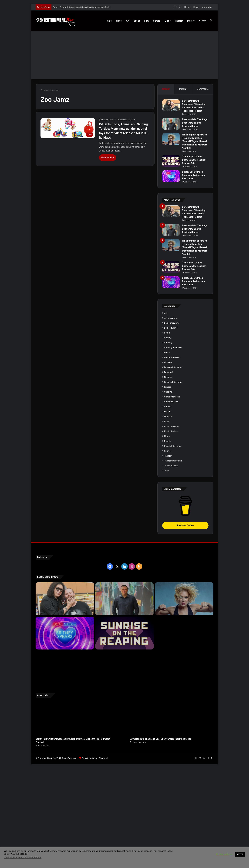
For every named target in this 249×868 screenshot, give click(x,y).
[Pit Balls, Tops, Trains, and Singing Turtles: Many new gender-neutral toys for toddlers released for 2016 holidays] (68, 128)
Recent (166, 89)
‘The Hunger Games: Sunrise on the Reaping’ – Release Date (195, 160)
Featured (168, 472)
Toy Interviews (171, 566)
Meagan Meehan (108, 120)
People (168, 541)
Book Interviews (172, 423)
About (196, 7)
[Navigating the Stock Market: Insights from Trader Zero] (184, 733)
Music (168, 21)
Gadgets (168, 492)
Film (146, 21)
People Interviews (173, 546)
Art (128, 21)
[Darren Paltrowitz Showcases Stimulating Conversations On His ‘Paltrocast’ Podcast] (171, 105)
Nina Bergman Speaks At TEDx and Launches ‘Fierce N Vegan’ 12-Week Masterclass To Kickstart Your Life (195, 141)
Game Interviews (172, 497)
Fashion (168, 462)
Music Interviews (172, 526)
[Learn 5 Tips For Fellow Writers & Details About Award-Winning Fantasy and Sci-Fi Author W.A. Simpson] (124, 768)
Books (137, 21)
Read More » (108, 158)
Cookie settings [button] (224, 854)
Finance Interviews (173, 482)
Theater (179, 21)
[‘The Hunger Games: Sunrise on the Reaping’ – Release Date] (171, 161)
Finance (168, 477)
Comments (203, 89)
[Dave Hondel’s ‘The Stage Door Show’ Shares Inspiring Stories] (171, 124)
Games (157, 21)
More (190, 21)
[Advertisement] (124, 55)
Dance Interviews (172, 457)
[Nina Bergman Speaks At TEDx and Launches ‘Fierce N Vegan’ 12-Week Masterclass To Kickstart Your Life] (171, 139)
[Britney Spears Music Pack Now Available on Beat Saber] (171, 176)
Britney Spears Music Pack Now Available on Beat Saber (193, 175)
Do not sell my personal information (22, 858)
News (119, 21)
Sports (167, 551)
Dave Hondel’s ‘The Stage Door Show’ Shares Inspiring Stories (195, 123)
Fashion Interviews (173, 467)
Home (187, 7)
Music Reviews (171, 531)
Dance (167, 452)
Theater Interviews (173, 561)
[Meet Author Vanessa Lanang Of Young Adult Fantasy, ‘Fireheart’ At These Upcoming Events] (184, 768)
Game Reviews (171, 502)
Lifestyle (168, 516)
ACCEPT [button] (240, 854)
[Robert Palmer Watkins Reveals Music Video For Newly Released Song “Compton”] (65, 767)
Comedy (168, 443)
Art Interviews (171, 418)
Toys (167, 571)
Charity (168, 438)
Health (167, 511)
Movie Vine (207, 7)
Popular (183, 89)
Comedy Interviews (173, 447)
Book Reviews (171, 428)
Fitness (168, 487)
